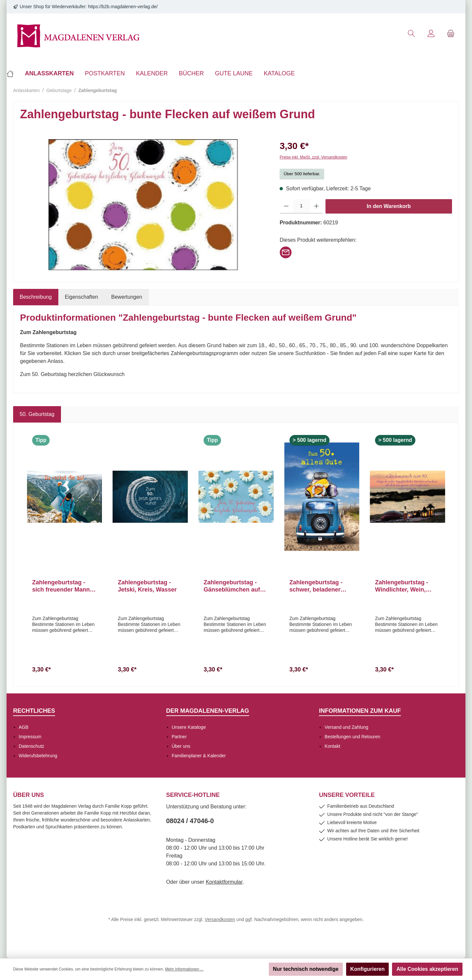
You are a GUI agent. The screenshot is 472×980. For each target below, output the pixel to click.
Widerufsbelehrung (38, 756)
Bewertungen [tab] (127, 297)
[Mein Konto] (431, 34)
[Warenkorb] (451, 34)
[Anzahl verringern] (286, 206)
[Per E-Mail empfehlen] (286, 252)
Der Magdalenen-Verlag (208, 711)
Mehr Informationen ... (184, 969)
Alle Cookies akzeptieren (427, 969)
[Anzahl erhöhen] (316, 206)
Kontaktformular (224, 882)
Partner (179, 737)
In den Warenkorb (389, 206)
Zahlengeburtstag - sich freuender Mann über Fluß (61, 586)
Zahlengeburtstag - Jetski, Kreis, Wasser (147, 586)
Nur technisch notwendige (306, 969)
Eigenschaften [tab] (81, 297)
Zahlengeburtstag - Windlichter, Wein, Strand (402, 586)
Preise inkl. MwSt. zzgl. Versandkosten (313, 157)
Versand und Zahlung (346, 727)
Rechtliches (34, 711)
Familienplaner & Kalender (199, 756)
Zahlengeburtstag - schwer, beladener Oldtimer (316, 586)
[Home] (13, 73)
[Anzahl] (301, 206)
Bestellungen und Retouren (352, 737)
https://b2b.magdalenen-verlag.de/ (123, 7)
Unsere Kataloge (189, 727)
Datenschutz (31, 746)
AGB (24, 727)
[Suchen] (411, 34)
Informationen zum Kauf (360, 711)
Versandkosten (220, 919)
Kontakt (332, 746)
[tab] (36, 297)
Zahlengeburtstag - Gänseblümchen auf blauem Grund (232, 586)
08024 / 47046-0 (190, 821)
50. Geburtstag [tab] (37, 414)
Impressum (30, 737)
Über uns (181, 746)
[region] (143, 205)
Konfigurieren (368, 969)
